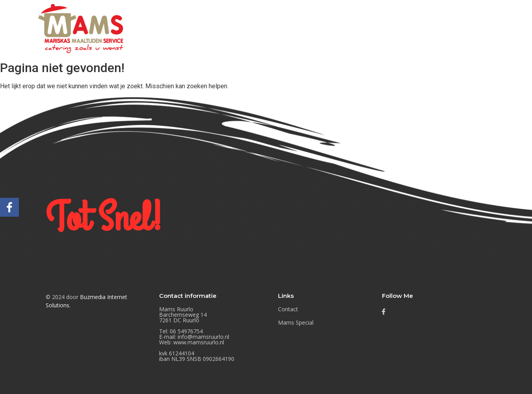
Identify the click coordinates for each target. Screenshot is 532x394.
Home (287, 28)
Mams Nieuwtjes (385, 28)
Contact (498, 28)
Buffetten (328, 28)
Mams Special (448, 28)
